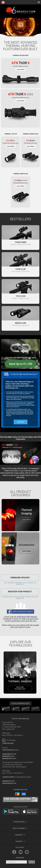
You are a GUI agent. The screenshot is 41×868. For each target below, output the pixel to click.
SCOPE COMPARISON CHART (20, 703)
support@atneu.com (9, 754)
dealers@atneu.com (9, 758)
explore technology (20, 688)
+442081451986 (8, 777)
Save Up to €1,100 (21, 364)
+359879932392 (8, 743)
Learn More (21, 422)
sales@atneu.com (8, 756)
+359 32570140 (8, 750)
